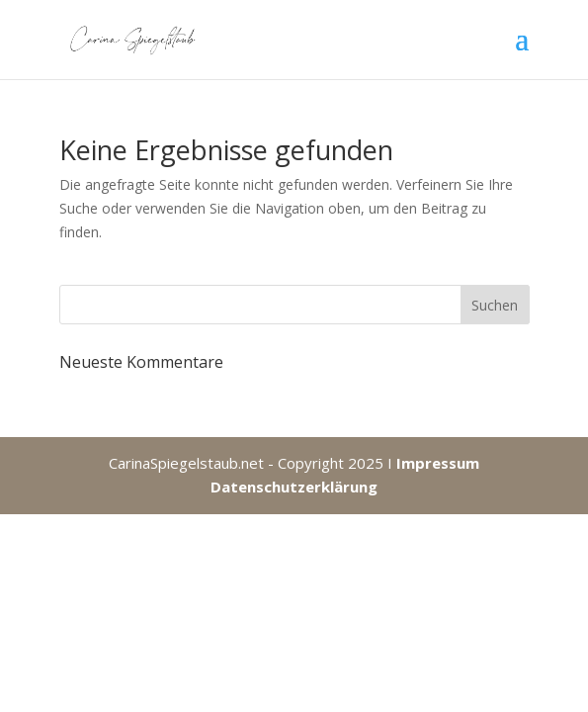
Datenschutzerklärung (294, 487)
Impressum (438, 463)
